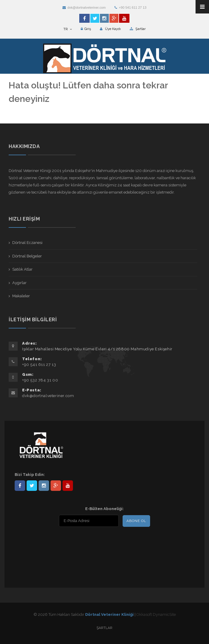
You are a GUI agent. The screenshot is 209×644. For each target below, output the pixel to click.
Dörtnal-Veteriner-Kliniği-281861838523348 (20, 486)
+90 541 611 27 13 (130, 7)
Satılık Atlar (22, 269)
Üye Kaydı (110, 29)
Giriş (86, 29)
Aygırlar (19, 283)
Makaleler (21, 296)
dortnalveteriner (44, 486)
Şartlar (138, 29)
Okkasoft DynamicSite (156, 614)
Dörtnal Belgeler (27, 256)
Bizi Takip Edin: (30, 475)
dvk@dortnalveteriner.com (84, 7)
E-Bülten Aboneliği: (104, 509)
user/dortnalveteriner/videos (68, 486)
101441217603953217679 (56, 486)
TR (68, 29)
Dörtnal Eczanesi (27, 243)
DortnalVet (32, 486)
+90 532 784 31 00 (40, 380)
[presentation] (53, 542)
